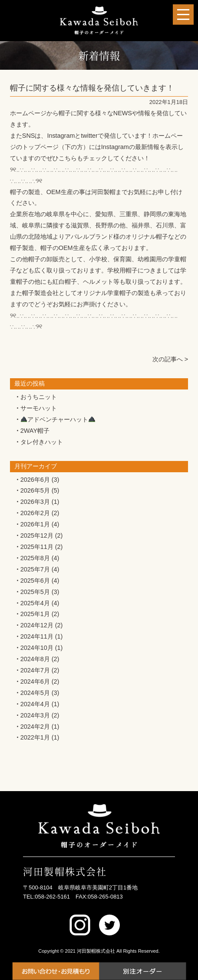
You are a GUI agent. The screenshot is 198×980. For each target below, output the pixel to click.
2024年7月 (35, 670)
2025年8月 (35, 558)
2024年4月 (35, 704)
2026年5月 (35, 490)
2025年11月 (37, 547)
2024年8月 (35, 659)
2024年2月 (35, 727)
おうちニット (39, 397)
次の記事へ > (170, 359)
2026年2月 (35, 513)
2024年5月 (35, 693)
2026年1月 (35, 524)
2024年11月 (37, 636)
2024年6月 (35, 681)
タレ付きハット (42, 442)
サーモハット (39, 408)
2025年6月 (35, 581)
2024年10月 (37, 648)
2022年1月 (35, 737)
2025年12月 (37, 535)
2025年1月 (35, 614)
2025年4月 (35, 603)
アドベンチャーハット (58, 419)
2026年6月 (35, 480)
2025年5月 (35, 592)
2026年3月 (35, 502)
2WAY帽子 (35, 431)
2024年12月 (37, 625)
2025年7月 (35, 569)
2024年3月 (35, 715)
